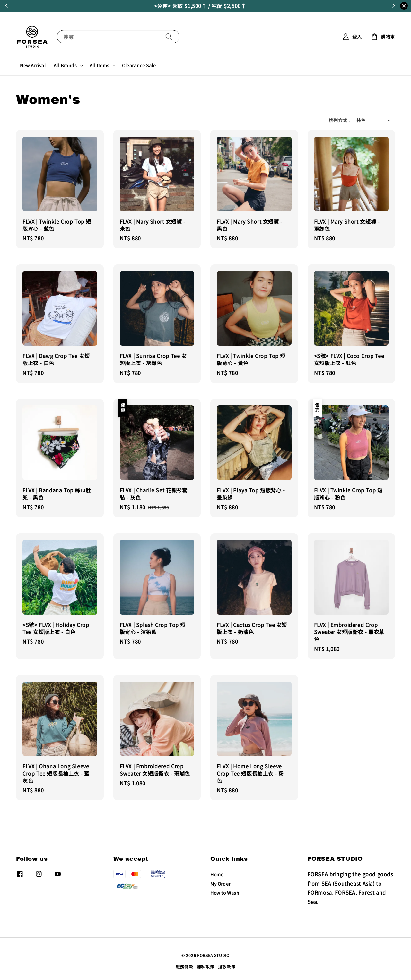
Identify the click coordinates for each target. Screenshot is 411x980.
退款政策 (227, 967)
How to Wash (225, 893)
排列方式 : (339, 120)
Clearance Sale (139, 65)
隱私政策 (206, 967)
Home (217, 874)
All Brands (65, 65)
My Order (220, 884)
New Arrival (33, 65)
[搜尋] (169, 36)
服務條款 (184, 967)
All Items (100, 65)
